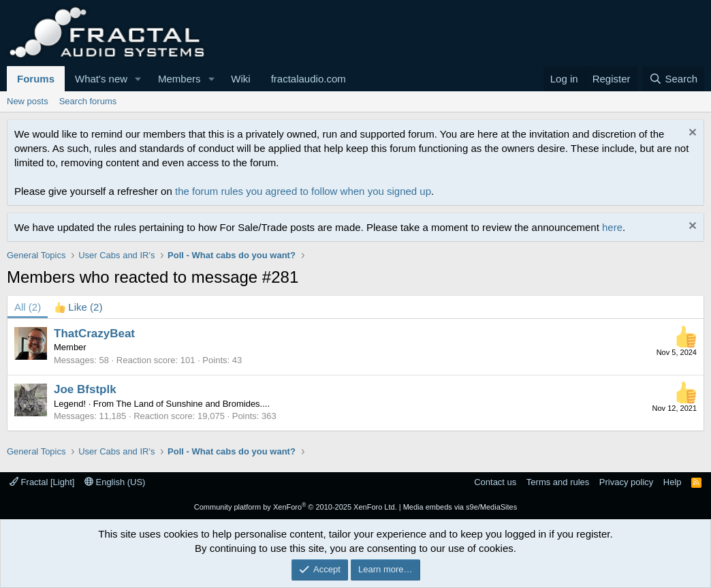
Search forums (88, 101)
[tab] (78, 307)
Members (179, 79)
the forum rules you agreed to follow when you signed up (303, 191)
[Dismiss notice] (691, 134)
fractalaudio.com (309, 79)
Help (673, 482)
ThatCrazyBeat (94, 334)
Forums (36, 79)
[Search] (673, 79)
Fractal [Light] (42, 482)
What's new (101, 79)
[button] (138, 79)
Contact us (495, 482)
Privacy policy (626, 482)
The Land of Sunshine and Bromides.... (193, 404)
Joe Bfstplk (85, 389)
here (612, 227)
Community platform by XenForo (296, 507)
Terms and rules (558, 482)
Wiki (240, 79)
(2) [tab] (28, 307)
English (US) (115, 482)
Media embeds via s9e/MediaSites (460, 507)
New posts (28, 101)
